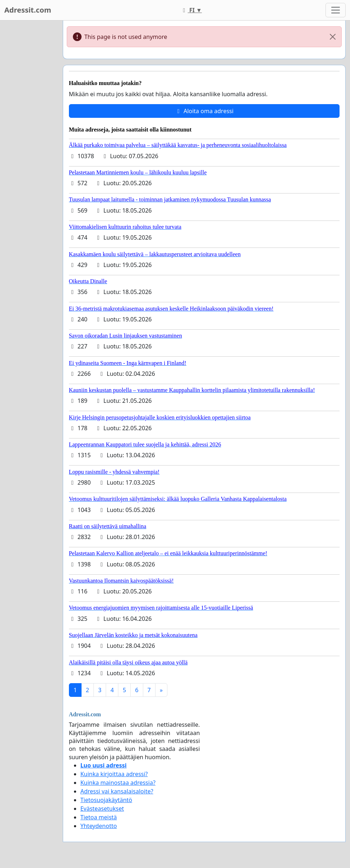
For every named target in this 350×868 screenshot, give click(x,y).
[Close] (333, 37)
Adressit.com (28, 10)
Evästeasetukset (102, 809)
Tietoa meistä (99, 817)
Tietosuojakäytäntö (106, 800)
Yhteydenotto (99, 826)
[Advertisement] (29, 129)
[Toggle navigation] (336, 10)
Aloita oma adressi (204, 111)
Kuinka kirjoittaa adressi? (114, 774)
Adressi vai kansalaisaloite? (117, 791)
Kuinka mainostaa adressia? (118, 783)
